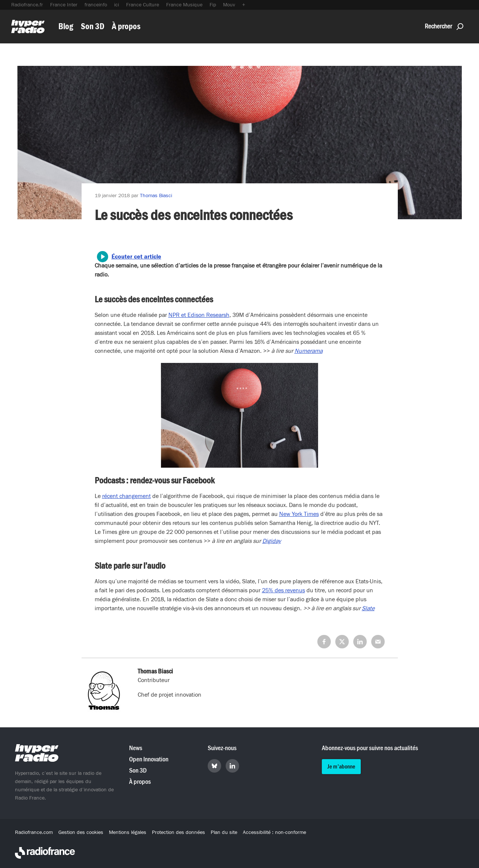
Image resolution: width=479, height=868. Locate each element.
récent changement (126, 496)
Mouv (229, 5)
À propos (126, 26)
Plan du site (224, 832)
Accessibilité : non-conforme (274, 832)
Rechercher (444, 26)
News (136, 748)
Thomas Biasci (156, 196)
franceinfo (96, 5)
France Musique (184, 5)
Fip (213, 5)
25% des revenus (283, 590)
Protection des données (179, 832)
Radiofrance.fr (27, 5)
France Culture (143, 5)
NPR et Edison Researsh (199, 315)
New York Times (299, 514)
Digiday (272, 541)
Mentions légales (128, 832)
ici (117, 5)
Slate (368, 608)
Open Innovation (149, 759)
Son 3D (93, 26)
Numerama (309, 351)
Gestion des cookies (81, 832)
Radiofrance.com (34, 832)
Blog (66, 26)
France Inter (64, 5)
